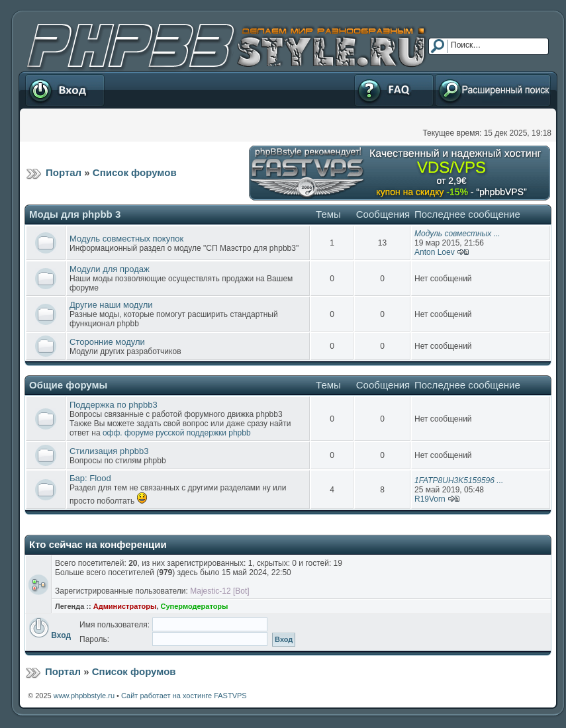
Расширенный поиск (493, 90)
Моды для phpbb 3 (75, 214)
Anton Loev (435, 252)
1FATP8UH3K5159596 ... (459, 480)
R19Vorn (430, 499)
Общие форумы (68, 385)
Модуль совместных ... (457, 234)
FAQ (394, 90)
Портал (64, 172)
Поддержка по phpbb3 (114, 405)
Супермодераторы (195, 606)
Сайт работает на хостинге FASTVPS (184, 696)
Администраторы (125, 606)
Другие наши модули (111, 305)
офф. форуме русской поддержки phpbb (177, 433)
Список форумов (135, 172)
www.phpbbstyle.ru (84, 696)
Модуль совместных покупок (126, 239)
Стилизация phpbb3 (109, 451)
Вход (65, 90)
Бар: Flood (90, 478)
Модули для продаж (110, 269)
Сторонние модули (107, 342)
